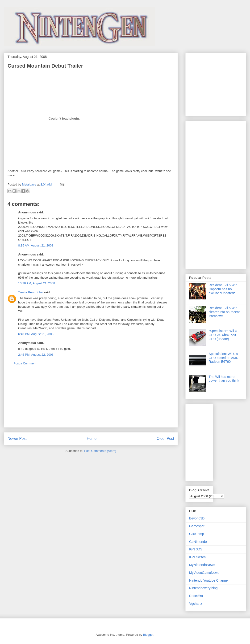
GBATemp (197, 534)
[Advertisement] (91, 400)
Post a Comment (25, 363)
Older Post (165, 439)
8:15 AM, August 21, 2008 (36, 245)
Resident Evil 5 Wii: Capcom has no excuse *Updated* (223, 289)
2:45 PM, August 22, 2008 (36, 355)
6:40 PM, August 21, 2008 (36, 334)
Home (92, 439)
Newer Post (17, 439)
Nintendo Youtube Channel (209, 580)
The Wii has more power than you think (224, 379)
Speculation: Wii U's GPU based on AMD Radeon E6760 (224, 358)
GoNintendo (198, 542)
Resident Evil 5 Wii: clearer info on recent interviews (224, 312)
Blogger (148, 635)
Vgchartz (196, 604)
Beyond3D (197, 518)
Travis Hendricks (30, 292)
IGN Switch (197, 557)
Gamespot (197, 526)
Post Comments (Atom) (100, 451)
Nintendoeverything (203, 588)
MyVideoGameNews (204, 573)
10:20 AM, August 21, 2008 (37, 283)
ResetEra (196, 596)
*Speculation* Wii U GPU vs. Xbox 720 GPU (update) (223, 335)
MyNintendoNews (202, 565)
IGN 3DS (196, 549)
